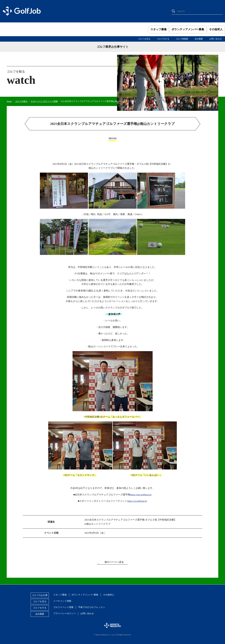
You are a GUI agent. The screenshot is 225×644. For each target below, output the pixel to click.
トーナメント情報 (62, 601)
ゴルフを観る (21, 101)
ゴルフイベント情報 (63, 607)
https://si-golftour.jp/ (137, 501)
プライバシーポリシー (65, 613)
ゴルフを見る (144, 39)
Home (9, 101)
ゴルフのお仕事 (40, 595)
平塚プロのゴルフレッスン (92, 607)
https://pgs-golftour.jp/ (141, 495)
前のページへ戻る (114, 562)
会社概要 (199, 39)
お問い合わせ (216, 39)
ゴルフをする (163, 39)
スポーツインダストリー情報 (44, 101)
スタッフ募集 (159, 29)
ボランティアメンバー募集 (188, 29)
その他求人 (216, 29)
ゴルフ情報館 (182, 39)
